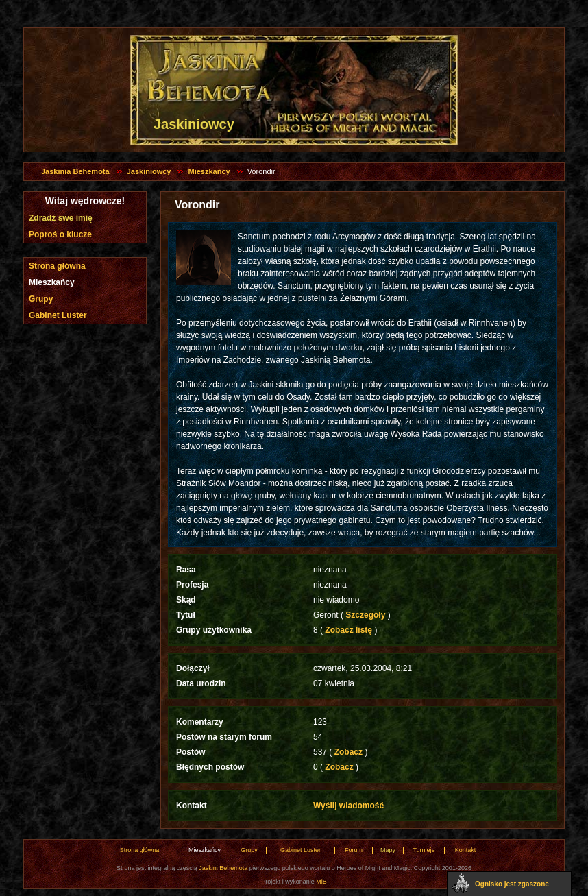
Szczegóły (366, 615)
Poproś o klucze (60, 234)
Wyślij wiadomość (348, 806)
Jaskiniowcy (149, 171)
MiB (321, 882)
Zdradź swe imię (61, 218)
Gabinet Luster (58, 315)
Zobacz (348, 752)
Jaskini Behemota (223, 868)
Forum (354, 850)
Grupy (41, 299)
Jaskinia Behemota (75, 171)
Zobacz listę (348, 630)
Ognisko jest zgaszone (512, 884)
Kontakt (466, 850)
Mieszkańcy (209, 171)
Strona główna (57, 266)
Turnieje (424, 850)
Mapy (388, 850)
